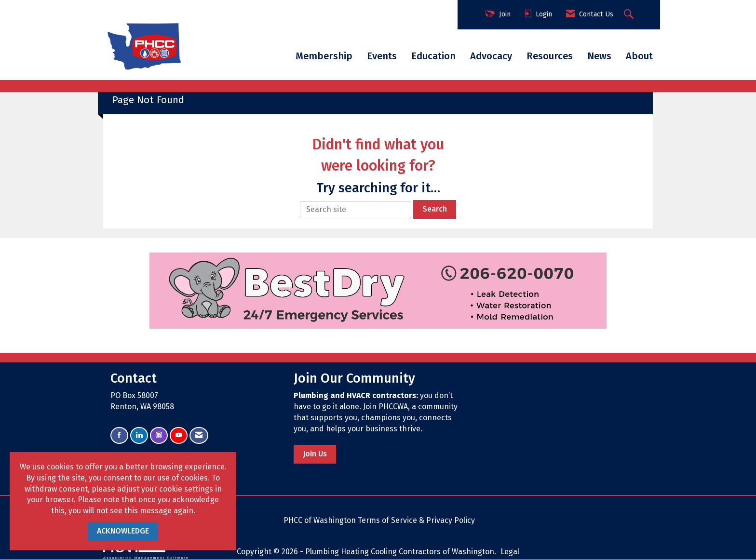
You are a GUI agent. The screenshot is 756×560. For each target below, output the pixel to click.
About (639, 56)
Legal (510, 552)
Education (433, 56)
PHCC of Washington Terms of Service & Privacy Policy (379, 520)
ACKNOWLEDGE (123, 531)
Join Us (315, 454)
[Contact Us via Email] (199, 435)
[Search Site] (630, 15)
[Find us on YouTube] (179, 435)
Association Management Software (146, 551)
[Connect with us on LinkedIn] (139, 435)
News (599, 56)
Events (382, 56)
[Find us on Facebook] (119, 435)
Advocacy (491, 56)
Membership (324, 56)
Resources (550, 56)
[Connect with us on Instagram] (159, 435)
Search (435, 209)
